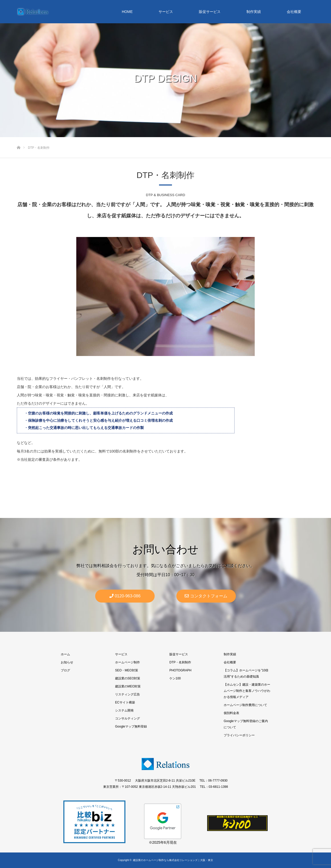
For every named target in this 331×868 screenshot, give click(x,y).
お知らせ (67, 662)
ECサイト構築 (125, 702)
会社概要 (294, 12)
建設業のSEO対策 (128, 678)
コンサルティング (127, 718)
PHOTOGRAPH (180, 670)
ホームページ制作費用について (245, 705)
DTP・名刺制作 (180, 662)
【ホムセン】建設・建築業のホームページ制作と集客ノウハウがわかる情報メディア (247, 691)
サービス (166, 12)
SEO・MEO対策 (127, 670)
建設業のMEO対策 (128, 686)
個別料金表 (231, 713)
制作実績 (254, 12)
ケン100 (175, 678)
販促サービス (210, 12)
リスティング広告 (127, 694)
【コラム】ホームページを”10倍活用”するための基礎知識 (246, 673)
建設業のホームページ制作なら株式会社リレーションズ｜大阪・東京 (173, 860)
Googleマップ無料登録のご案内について (246, 724)
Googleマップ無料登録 (131, 726)
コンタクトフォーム (206, 596)
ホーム (65, 654)
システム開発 (124, 710)
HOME (127, 12)
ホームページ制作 (127, 662)
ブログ (65, 670)
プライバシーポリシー (239, 735)
